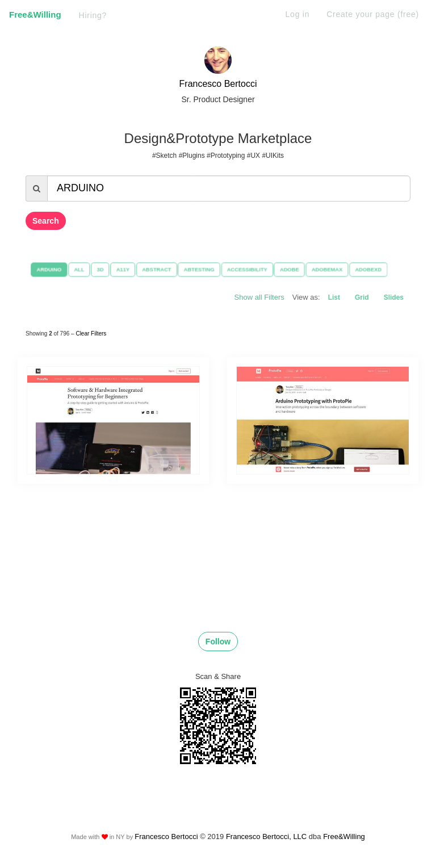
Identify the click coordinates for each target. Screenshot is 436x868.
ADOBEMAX (330, 269)
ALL (75, 269)
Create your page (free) (373, 14)
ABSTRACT (155, 269)
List (334, 297)
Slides (394, 297)
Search (46, 221)
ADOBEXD (372, 269)
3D (97, 269)
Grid (362, 297)
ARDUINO (45, 269)
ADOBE (292, 269)
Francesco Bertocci (218, 84)
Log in (298, 14)
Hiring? (93, 15)
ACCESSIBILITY (248, 269)
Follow (218, 641)
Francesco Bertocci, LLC (267, 836)
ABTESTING (198, 269)
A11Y (120, 269)
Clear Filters (91, 334)
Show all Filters (259, 297)
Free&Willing (35, 14)
